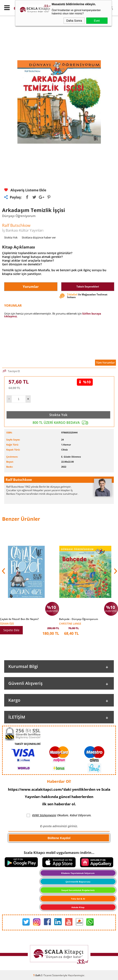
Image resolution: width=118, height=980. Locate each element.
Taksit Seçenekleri (88, 287)
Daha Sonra (74, 21)
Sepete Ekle (11, 630)
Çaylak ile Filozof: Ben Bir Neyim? (19, 619)
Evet (97, 21)
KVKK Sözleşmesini (44, 815)
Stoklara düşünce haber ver (39, 237)
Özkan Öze (7, 623)
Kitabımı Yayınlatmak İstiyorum (78, 873)
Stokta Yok (58, 415)
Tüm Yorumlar (105, 363)
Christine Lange (70, 623)
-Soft (37, 975)
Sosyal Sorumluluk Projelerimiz (78, 890)
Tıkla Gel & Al (78, 899)
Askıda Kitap (78, 907)
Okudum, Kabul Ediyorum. (59, 815)
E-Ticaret (46, 975)
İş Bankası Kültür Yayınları (23, 230)
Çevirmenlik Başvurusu (78, 882)
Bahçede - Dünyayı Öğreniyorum (79, 619)
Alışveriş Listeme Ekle (25, 190)
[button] (115, 571)
